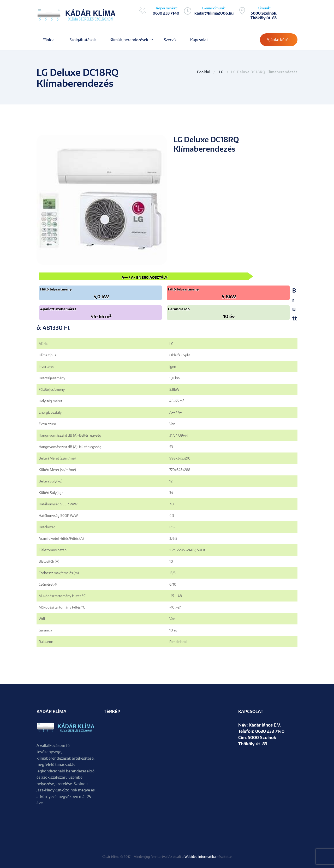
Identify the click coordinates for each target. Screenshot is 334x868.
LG (221, 72)
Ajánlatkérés (279, 39)
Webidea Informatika (200, 857)
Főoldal (204, 72)
